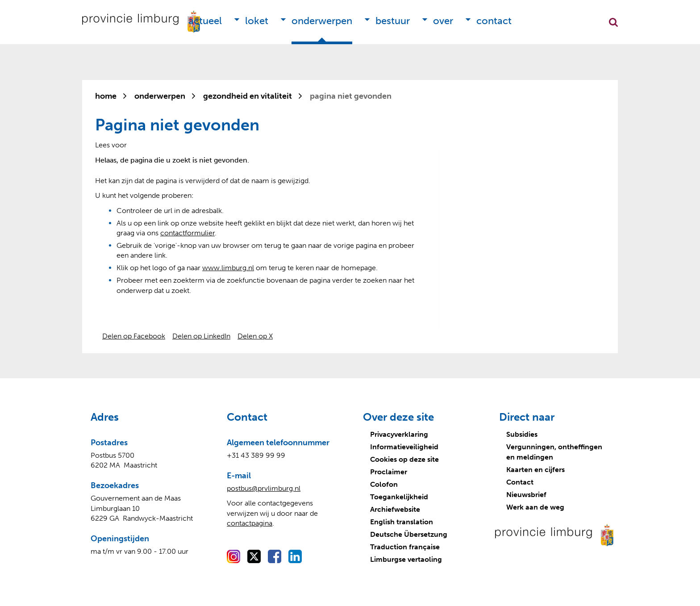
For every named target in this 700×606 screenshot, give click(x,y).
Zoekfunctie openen (613, 22)
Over (443, 21)
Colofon (384, 484)
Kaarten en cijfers (535, 470)
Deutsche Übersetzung (409, 534)
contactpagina (250, 523)
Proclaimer (389, 472)
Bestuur (393, 21)
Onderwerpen (322, 21)
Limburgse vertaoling (406, 559)
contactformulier (187, 233)
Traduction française (405, 547)
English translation (402, 522)
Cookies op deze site (404, 459)
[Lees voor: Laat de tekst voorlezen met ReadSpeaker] (111, 145)
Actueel (205, 21)
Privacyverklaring (399, 434)
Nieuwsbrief (526, 495)
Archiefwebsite (395, 509)
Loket (257, 21)
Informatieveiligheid (404, 447)
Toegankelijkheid (399, 497)
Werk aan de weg (535, 507)
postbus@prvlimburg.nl (264, 488)
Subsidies (522, 434)
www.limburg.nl (228, 268)
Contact (494, 21)
